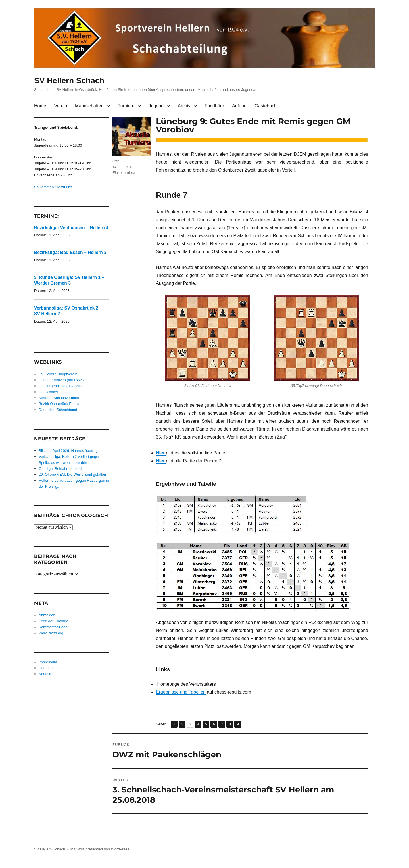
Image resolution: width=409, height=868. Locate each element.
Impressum (48, 662)
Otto (116, 161)
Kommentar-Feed (53, 627)
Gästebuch (266, 106)
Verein (61, 106)
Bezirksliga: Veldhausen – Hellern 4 (71, 228)
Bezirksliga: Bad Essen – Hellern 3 (70, 252)
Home (40, 106)
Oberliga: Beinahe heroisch (61, 469)
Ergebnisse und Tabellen (181, 692)
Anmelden (47, 615)
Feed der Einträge (53, 621)
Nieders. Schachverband (59, 398)
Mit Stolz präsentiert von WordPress (100, 849)
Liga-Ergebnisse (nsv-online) (62, 386)
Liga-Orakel (48, 392)
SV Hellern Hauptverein (58, 374)
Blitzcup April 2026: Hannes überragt (69, 451)
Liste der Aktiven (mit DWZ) (61, 380)
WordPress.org (51, 633)
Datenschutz (49, 668)
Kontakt (45, 674)
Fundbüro (215, 106)
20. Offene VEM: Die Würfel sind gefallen (72, 474)
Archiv (184, 106)
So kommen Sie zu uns (53, 187)
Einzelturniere (124, 173)
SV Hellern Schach (69, 81)
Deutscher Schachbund (58, 410)
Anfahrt (239, 106)
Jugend (156, 106)
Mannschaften (89, 106)
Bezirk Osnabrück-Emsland (61, 404)
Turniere (126, 106)
